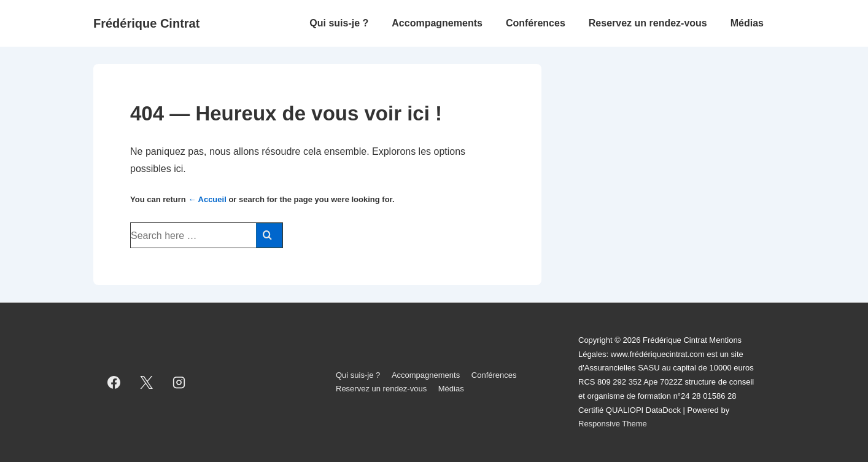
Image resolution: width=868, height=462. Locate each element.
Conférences (536, 23)
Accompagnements (437, 23)
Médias (747, 23)
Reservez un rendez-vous (648, 23)
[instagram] (179, 382)
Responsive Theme (613, 424)
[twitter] (147, 382)
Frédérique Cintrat (146, 23)
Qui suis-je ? (339, 23)
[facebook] (114, 382)
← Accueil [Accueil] (207, 199)
